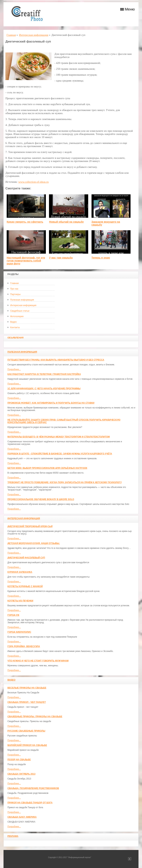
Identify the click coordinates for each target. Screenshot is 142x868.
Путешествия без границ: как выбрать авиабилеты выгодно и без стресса (56, 360)
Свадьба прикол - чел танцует (27, 702)
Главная (14, 283)
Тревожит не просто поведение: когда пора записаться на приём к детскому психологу (65, 482)
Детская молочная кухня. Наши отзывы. (34, 543)
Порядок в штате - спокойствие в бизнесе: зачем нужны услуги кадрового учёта (60, 454)
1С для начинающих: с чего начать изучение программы (44, 389)
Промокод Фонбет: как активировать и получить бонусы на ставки (51, 403)
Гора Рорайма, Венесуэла (24, 646)
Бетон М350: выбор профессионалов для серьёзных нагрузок (47, 468)
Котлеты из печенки (20, 601)
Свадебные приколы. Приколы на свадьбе (35, 717)
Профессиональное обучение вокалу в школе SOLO (41, 499)
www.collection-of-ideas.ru (33, 182)
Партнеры (15, 294)
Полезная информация (22, 300)
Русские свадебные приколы (26, 731)
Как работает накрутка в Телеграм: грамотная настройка (44, 374)
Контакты (15, 327)
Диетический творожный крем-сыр (30, 526)
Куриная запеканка (20, 572)
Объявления (15, 338)
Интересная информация (23, 305)
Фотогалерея (17, 316)
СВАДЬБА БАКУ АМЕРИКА (22, 817)
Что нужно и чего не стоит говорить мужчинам (38, 661)
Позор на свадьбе (19, 760)
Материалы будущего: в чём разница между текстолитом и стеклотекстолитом (59, 437)
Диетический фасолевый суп (26, 558)
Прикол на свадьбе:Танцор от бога (30, 803)
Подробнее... (14, 369)
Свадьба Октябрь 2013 (21, 774)
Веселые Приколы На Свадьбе (27, 688)
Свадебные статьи (20, 311)
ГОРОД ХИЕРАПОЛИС (19, 632)
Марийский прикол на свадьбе (27, 745)
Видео (13, 322)
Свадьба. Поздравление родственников (33, 788)
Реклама (13, 836)
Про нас (14, 289)
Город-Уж (13, 615)
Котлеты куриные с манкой (25, 586)
